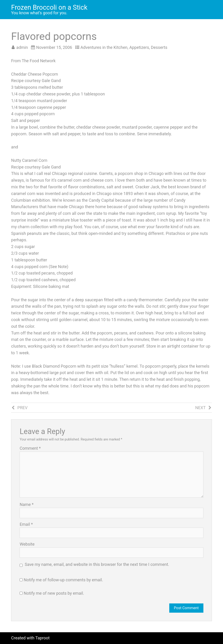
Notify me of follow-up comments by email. (63, 580)
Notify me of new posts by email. (54, 593)
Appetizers (139, 47)
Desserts (159, 47)
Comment (30, 448)
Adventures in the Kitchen (104, 47)
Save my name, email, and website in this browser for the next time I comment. (97, 564)
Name (27, 505)
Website (27, 544)
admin (22, 47)
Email (26, 524)
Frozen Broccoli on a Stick (49, 7)
